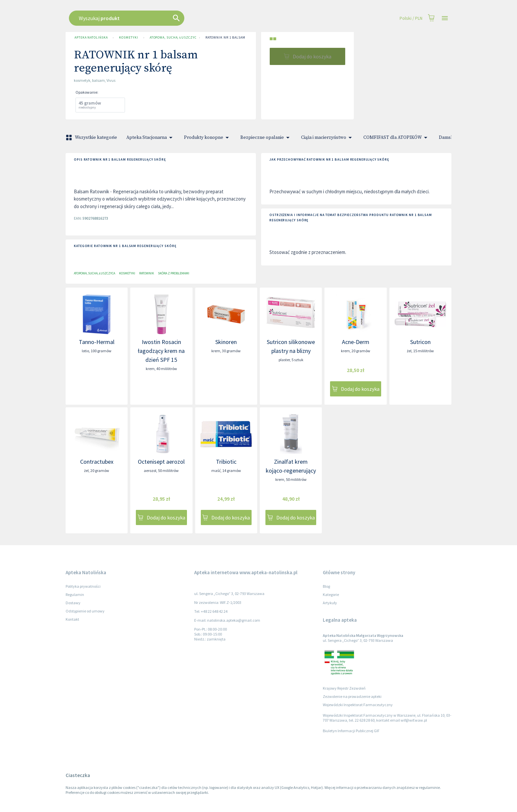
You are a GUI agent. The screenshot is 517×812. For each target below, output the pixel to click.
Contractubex (97, 462)
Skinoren (226, 342)
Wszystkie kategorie (92, 138)
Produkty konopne (208, 138)
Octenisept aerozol (161, 462)
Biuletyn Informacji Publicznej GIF (351, 731)
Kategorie (331, 594)
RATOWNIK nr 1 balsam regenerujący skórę (245, 38)
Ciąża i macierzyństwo (328, 138)
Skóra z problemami (174, 273)
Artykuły (330, 603)
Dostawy (73, 603)
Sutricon (420, 342)
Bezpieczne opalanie (266, 138)
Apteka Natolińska (91, 38)
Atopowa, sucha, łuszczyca (172, 38)
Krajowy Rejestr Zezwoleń (344, 688)
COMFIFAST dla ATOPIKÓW (396, 138)
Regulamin (75, 594)
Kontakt (72, 619)
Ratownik (147, 273)
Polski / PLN (411, 18)
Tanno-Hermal (97, 342)
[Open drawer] (445, 18)
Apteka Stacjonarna (151, 138)
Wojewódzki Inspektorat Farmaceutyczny (358, 705)
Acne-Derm (356, 342)
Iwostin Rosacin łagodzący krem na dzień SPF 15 (161, 351)
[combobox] (216, 18)
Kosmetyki (128, 38)
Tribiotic (226, 462)
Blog (326, 586)
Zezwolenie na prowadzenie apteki (352, 696)
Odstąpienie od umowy (85, 611)
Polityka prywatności (83, 586)
